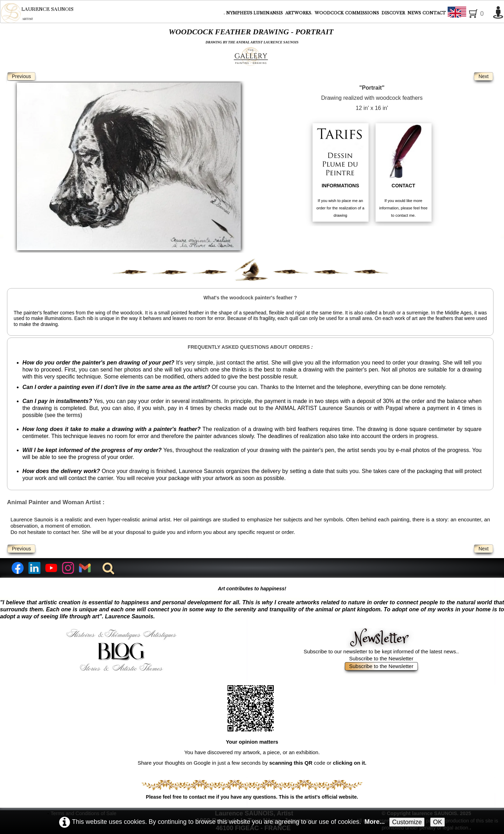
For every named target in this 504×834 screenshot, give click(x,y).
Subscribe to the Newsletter (381, 666)
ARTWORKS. (299, 13)
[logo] (37, 13)
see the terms (63, 415)
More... (374, 822)
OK (437, 822)
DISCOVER (394, 13)
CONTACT (434, 13)
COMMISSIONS (363, 13)
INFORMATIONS (340, 186)
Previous (21, 76)
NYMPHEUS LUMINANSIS (255, 13)
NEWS (414, 13)
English (468, 13)
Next (484, 76)
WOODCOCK (329, 13)
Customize (407, 822)
